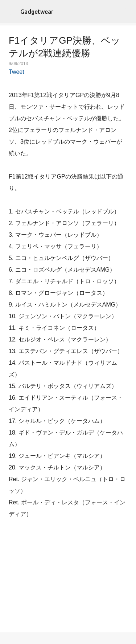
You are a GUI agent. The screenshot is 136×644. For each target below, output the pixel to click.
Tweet (17, 72)
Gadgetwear (37, 12)
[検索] (126, 12)
